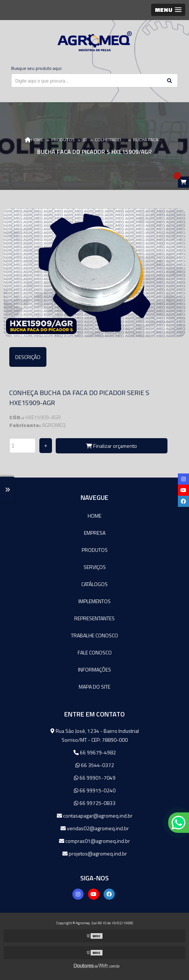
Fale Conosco (95, 652)
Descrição (28, 357)
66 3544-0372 (95, 765)
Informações (94, 669)
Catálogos (94, 584)
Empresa (95, 533)
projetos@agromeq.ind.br (95, 853)
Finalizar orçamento (112, 446)
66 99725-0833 (95, 803)
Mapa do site (94, 687)
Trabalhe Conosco (94, 635)
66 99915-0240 (95, 790)
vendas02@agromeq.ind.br (95, 828)
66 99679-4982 (95, 752)
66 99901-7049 (95, 778)
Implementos (94, 601)
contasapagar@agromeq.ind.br (95, 816)
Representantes (94, 618)
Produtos (95, 550)
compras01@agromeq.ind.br (94, 841)
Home (94, 516)
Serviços (95, 567)
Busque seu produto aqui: (37, 68)
